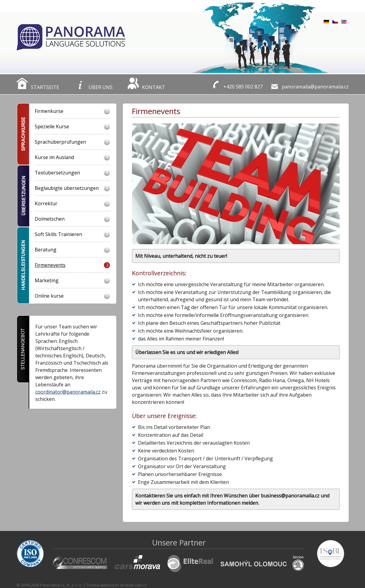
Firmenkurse (49, 111)
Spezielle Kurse (52, 126)
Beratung (46, 250)
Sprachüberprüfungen (60, 142)
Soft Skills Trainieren (58, 234)
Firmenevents (50, 265)
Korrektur (46, 203)
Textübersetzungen (57, 173)
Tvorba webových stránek (110, 585)
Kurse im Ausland (54, 157)
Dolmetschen (50, 219)
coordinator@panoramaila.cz (68, 392)
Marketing (47, 280)
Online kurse (49, 296)
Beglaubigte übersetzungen (67, 188)
